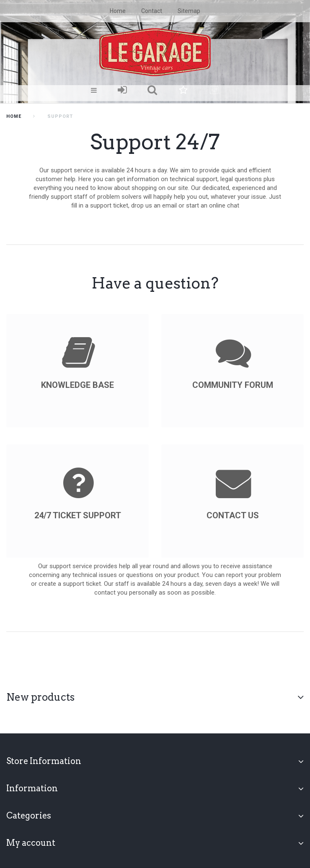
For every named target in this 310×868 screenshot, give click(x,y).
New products (40, 697)
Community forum (233, 385)
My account (31, 843)
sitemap (189, 11)
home (118, 11)
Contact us (233, 515)
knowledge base (77, 385)
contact (152, 11)
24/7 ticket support (78, 515)
